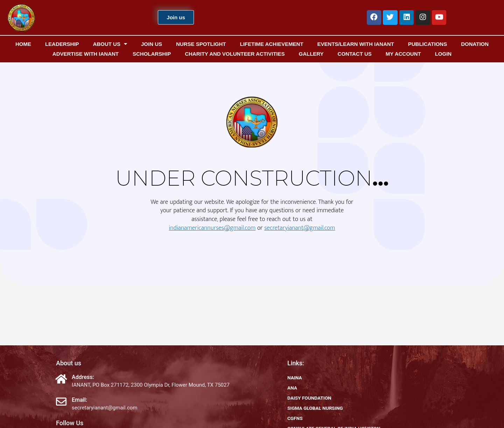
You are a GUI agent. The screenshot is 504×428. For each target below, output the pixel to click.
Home (23, 44)
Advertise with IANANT (86, 54)
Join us (152, 44)
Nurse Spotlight (201, 44)
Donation (475, 44)
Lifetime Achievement (271, 44)
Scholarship (152, 54)
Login (443, 54)
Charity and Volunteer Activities (235, 54)
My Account (403, 54)
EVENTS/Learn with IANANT (356, 44)
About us (110, 44)
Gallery (311, 54)
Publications (428, 44)
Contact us (355, 54)
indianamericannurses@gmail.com (212, 228)
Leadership (62, 44)
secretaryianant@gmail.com (300, 228)
